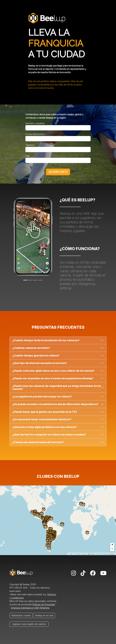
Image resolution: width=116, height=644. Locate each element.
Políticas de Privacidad (44, 604)
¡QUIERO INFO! (58, 172)
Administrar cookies (21, 615)
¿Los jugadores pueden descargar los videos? (42, 396)
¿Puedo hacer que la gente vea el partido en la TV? (45, 412)
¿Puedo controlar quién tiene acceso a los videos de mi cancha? (53, 371)
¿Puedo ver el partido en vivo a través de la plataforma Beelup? (53, 378)
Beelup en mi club (44, 615)
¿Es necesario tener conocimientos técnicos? (42, 419)
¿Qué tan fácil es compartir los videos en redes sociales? (49, 435)
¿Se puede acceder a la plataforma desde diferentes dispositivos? (55, 404)
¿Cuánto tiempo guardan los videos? (36, 356)
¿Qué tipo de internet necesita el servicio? (40, 363)
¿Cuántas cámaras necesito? (31, 348)
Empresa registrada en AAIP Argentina (30, 608)
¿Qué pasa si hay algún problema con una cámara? (44, 427)
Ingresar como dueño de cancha (29, 624)
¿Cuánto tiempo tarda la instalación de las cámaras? (46, 340)
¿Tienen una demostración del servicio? (38, 442)
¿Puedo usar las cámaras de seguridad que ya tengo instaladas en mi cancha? (57, 387)
